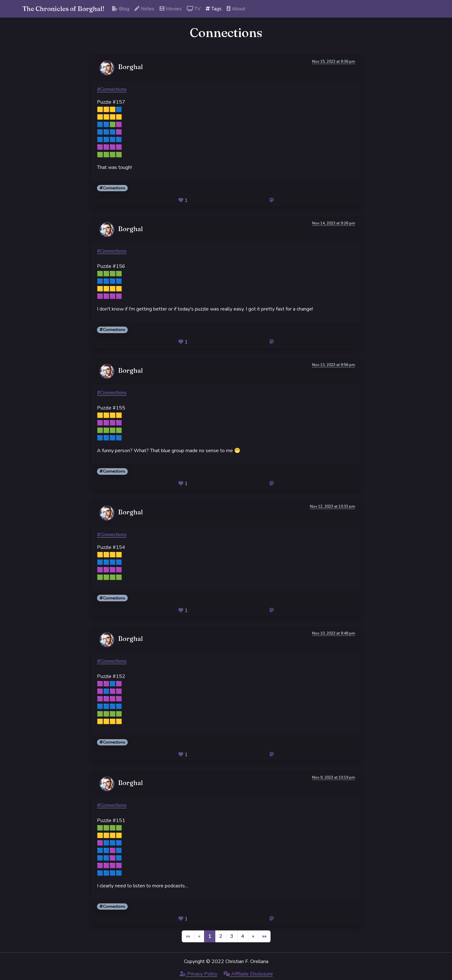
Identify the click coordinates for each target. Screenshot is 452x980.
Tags (214, 9)
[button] (253, 936)
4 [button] (243, 936)
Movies (171, 9)
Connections (112, 188)
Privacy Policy (198, 974)
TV (194, 9)
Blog (121, 9)
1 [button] (210, 936)
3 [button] (232, 936)
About (236, 9)
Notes (144, 9)
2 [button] (221, 936)
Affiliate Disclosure (248, 974)
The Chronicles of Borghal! (64, 9)
